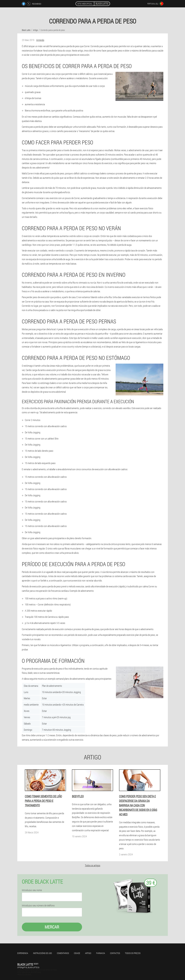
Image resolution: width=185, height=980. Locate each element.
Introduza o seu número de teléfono (38, 905)
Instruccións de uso (43, 953)
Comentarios (63, 953)
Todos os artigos (93, 865)
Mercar (52, 927)
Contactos (115, 953)
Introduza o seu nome (32, 890)
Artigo (88, 953)
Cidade (77, 953)
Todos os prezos (133, 953)
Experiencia (23, 953)
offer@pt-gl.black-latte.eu (28, 967)
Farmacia (101, 953)
